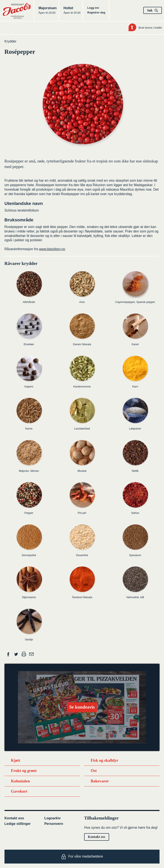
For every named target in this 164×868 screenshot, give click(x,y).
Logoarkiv (52, 818)
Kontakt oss (14, 818)
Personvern (54, 824)
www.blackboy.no (52, 249)
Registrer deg (96, 12)
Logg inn (93, 8)
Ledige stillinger (18, 824)
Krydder (10, 41)
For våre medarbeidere (82, 857)
